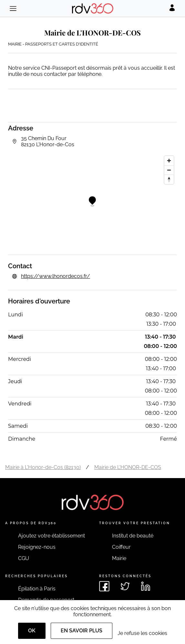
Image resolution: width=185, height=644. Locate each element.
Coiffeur (121, 547)
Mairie (119, 558)
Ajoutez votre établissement (51, 536)
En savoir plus (82, 631)
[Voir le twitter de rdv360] (125, 586)
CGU (24, 558)
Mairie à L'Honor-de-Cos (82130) (43, 467)
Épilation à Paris (37, 589)
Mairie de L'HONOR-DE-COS (128, 467)
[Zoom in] (169, 161)
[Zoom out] (169, 170)
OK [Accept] (32, 631)
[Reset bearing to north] (169, 179)
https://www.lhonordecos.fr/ (56, 276)
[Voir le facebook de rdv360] (104, 586)
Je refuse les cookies (142, 633)
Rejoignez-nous (37, 547)
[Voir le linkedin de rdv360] (146, 586)
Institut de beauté (133, 536)
